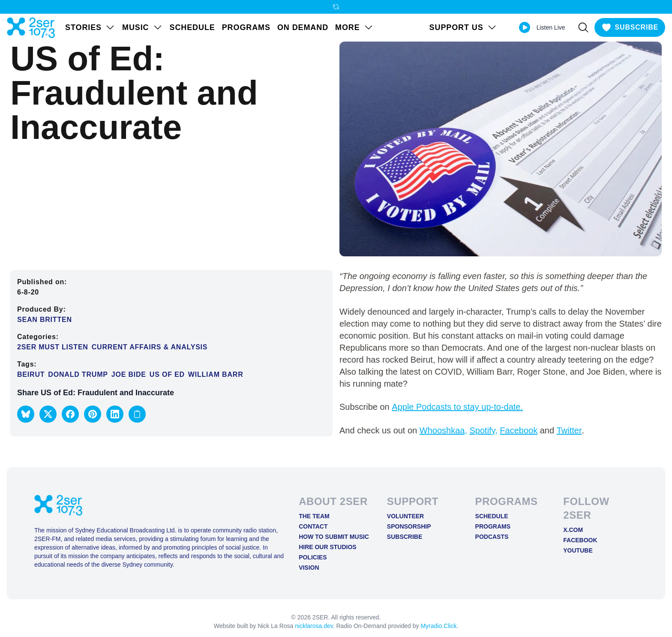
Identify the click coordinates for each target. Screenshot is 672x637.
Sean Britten (45, 320)
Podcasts (492, 537)
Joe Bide (129, 374)
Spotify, (484, 430)
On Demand (303, 27)
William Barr (216, 374)
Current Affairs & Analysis (150, 347)
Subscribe (405, 537)
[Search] (583, 27)
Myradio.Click (438, 626)
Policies (313, 557)
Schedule (192, 27)
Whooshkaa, (443, 430)
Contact (313, 526)
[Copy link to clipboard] (137, 414)
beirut (31, 374)
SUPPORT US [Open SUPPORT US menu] (463, 27)
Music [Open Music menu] (142, 27)
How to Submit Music (334, 537)
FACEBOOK (580, 540)
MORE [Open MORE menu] (354, 27)
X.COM (573, 530)
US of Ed (167, 374)
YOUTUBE (578, 550)
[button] (26, 414)
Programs (246, 27)
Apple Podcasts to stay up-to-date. (457, 407)
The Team (314, 516)
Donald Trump (78, 374)
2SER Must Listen (53, 347)
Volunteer (405, 516)
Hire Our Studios (328, 547)
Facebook (519, 430)
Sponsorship (409, 526)
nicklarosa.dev (314, 626)
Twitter (569, 430)
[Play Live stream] (525, 27)
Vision (309, 568)
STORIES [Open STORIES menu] (90, 27)
